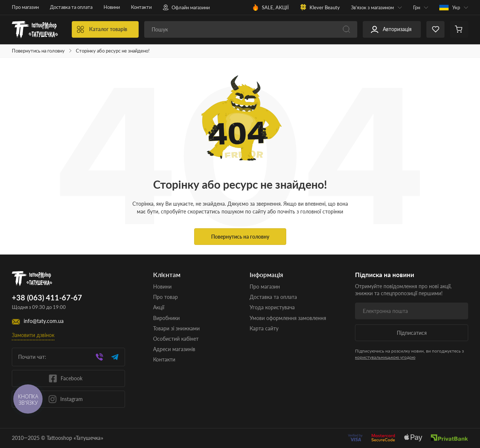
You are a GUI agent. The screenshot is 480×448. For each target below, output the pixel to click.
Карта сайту (264, 328)
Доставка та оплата (71, 7)
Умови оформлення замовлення (288, 318)
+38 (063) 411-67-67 (47, 298)
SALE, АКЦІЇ (271, 7)
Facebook (65, 378)
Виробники (166, 318)
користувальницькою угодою (385, 357)
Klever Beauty (320, 7)
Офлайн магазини (186, 7)
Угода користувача (272, 307)
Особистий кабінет (176, 339)
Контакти (141, 7)
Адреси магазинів (174, 349)
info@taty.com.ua (44, 321)
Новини (112, 7)
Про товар (165, 297)
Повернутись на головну (38, 51)
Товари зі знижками (176, 328)
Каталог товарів (102, 29)
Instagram (65, 399)
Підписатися (412, 333)
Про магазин (25, 7)
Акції (159, 307)
